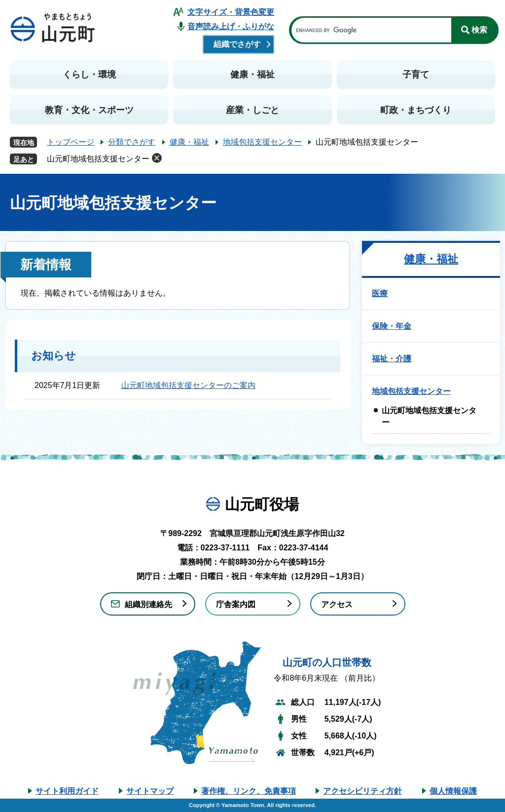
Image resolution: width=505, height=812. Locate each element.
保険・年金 (392, 326)
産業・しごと (252, 110)
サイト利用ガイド (67, 791)
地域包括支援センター (262, 142)
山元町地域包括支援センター (98, 159)
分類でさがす (132, 142)
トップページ (71, 142)
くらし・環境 (89, 75)
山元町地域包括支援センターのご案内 (188, 385)
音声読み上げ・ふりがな (231, 26)
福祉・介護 (392, 359)
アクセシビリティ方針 (362, 791)
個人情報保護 (453, 791)
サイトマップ (150, 791)
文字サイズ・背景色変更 (231, 12)
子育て (416, 75)
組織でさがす (237, 44)
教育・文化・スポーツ (89, 110)
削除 (157, 158)
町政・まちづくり (416, 110)
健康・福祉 (252, 75)
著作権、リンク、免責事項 (249, 791)
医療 (380, 293)
